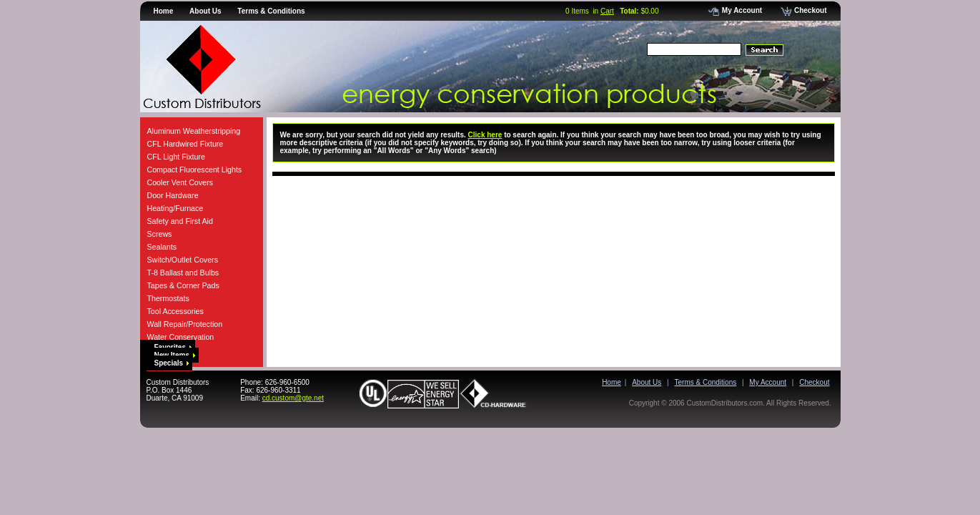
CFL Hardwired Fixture (185, 144)
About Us (205, 11)
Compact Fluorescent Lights (195, 170)
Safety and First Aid (180, 221)
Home (164, 11)
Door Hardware (173, 195)
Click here (485, 135)
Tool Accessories (175, 311)
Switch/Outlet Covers (183, 260)
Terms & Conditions (271, 11)
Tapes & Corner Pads (183, 285)
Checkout (804, 10)
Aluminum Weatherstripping (194, 131)
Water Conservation (181, 337)
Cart (607, 11)
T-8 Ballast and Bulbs (183, 273)
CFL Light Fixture (176, 157)
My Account (735, 10)
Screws (160, 234)
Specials (172, 363)
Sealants (162, 247)
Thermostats (168, 298)
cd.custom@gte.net (293, 398)
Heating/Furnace (175, 208)
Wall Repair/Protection (185, 324)
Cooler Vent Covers (180, 182)
